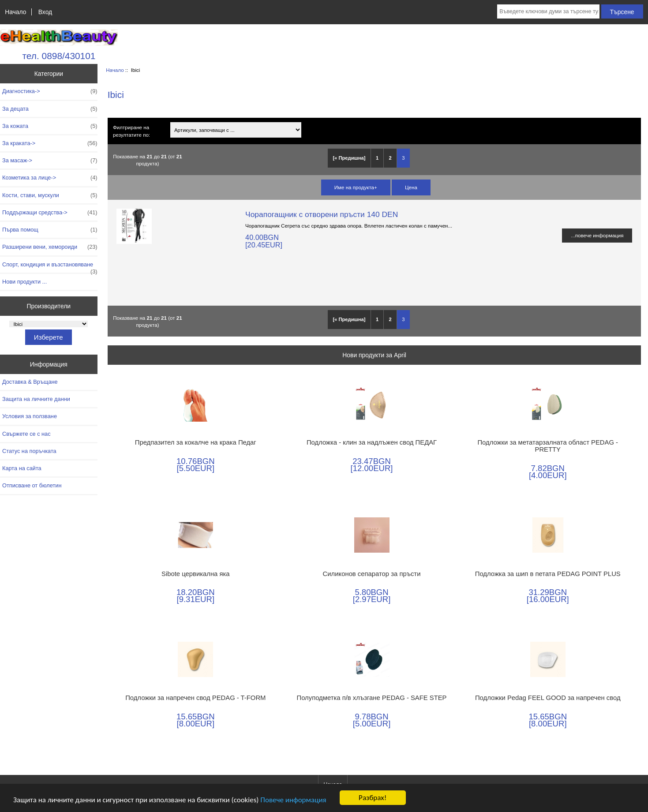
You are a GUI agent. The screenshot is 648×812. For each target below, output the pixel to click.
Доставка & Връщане (30, 382)
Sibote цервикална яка (196, 574)
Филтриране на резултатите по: (131, 131)
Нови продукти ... (24, 282)
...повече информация (597, 235)
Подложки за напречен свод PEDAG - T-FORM (195, 698)
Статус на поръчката (29, 451)
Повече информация (293, 800)
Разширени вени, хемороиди (50, 247)
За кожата (50, 126)
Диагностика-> (50, 91)
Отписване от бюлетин (32, 485)
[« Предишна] (349, 158)
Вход (45, 12)
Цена (411, 187)
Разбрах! (373, 798)
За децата (50, 109)
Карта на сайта (22, 468)
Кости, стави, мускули (50, 195)
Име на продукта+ (356, 187)
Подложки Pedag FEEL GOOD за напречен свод (548, 698)
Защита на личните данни (36, 399)
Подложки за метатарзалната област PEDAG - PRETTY (548, 446)
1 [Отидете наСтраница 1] (377, 158)
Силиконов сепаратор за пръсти (372, 574)
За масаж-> (50, 161)
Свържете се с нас (26, 434)
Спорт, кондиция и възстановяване (50, 267)
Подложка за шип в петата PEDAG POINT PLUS (548, 574)
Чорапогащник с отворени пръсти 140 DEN (322, 214)
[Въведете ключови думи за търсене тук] (548, 11)
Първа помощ (50, 230)
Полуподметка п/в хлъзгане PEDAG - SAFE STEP (372, 698)
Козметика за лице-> (50, 178)
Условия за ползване (30, 416)
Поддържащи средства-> (50, 213)
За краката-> (50, 143)
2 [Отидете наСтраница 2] (390, 158)
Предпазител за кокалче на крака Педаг (196, 442)
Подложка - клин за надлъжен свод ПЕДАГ (372, 442)
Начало (15, 12)
